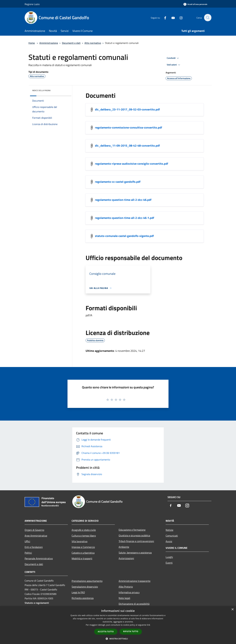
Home (32, 43)
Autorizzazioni (126, 558)
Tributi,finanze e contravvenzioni (136, 541)
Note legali (124, 598)
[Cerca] (208, 18)
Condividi (173, 58)
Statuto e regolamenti (37, 603)
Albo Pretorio (126, 587)
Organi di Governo (34, 530)
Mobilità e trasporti (82, 558)
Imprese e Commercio (83, 547)
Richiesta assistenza (83, 598)
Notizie (169, 530)
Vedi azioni (174, 65)
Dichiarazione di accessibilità (134, 604)
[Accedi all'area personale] (195, 4)
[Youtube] (171, 18)
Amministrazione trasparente (135, 581)
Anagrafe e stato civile (84, 530)
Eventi (169, 563)
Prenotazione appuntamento (87, 581)
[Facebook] (163, 18)
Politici (28, 553)
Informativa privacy (129, 592)
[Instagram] (179, 18)
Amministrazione (49, 43)
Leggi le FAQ (78, 592)
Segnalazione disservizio (85, 587)
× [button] (232, 610)
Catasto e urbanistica (83, 553)
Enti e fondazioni (34, 547)
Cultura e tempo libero (84, 536)
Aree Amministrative (36, 536)
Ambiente (124, 547)
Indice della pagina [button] (41, 90)
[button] (118, 639)
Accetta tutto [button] (106, 632)
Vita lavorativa (79, 541)
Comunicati (172, 536)
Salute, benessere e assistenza (135, 553)
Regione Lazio (32, 4)
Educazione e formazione (132, 530)
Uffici (27, 541)
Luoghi (169, 557)
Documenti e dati (71, 43)
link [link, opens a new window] (149, 625)
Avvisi (169, 541)
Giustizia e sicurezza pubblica (134, 535)
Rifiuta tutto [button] (131, 631)
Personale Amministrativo (39, 558)
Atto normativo (93, 43)
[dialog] (118, 625)
